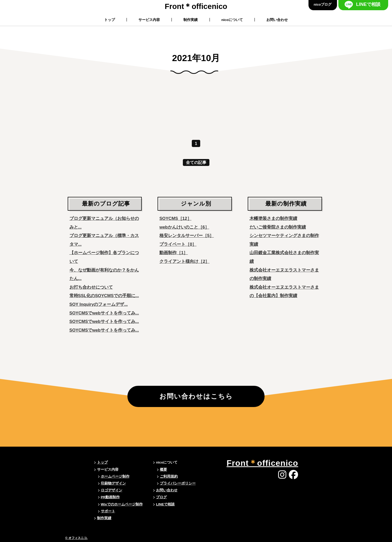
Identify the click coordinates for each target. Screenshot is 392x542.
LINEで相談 (368, 4)
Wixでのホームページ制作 (122, 504)
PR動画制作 (110, 497)
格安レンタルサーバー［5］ (187, 236)
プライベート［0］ (178, 244)
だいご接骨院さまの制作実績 (278, 227)
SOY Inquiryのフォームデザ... (99, 304)
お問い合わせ (277, 20)
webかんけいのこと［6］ (184, 227)
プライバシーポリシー (178, 483)
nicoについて (232, 20)
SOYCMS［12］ (175, 218)
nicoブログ (323, 4)
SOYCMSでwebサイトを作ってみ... (104, 313)
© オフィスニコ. (77, 538)
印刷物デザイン (113, 483)
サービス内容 (149, 20)
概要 (163, 470)
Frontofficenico (196, 6)
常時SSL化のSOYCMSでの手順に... (104, 296)
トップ (110, 20)
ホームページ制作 (115, 476)
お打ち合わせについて (91, 287)
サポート (108, 511)
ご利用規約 (169, 476)
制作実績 (191, 20)
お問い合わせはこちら (196, 397)
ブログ (161, 497)
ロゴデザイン (112, 490)
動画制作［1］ (174, 253)
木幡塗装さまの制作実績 (273, 218)
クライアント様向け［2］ (184, 261)
